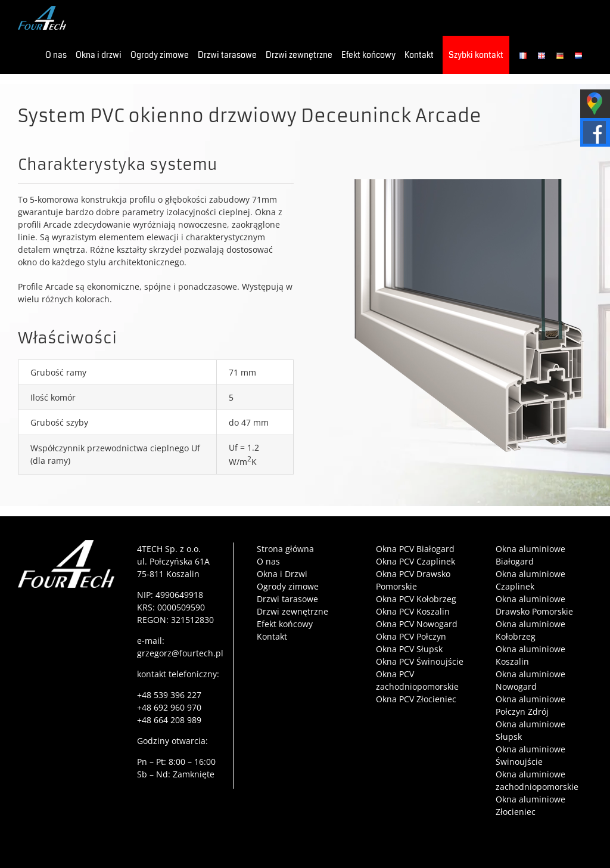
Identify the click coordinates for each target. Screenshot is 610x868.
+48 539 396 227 (169, 695)
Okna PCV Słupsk (409, 649)
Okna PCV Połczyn (411, 636)
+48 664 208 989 (169, 720)
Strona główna (285, 549)
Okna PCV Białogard (415, 549)
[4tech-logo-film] (66, 544)
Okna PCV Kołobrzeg (416, 599)
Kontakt (272, 636)
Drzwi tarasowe (287, 599)
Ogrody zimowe (288, 586)
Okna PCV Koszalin (413, 611)
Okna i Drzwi (282, 574)
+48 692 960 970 (169, 707)
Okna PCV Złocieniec (416, 699)
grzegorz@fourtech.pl (180, 653)
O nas (268, 561)
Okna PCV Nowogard (417, 624)
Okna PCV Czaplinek (416, 561)
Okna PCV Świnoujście (420, 661)
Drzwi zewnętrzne (292, 611)
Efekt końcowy (285, 624)
